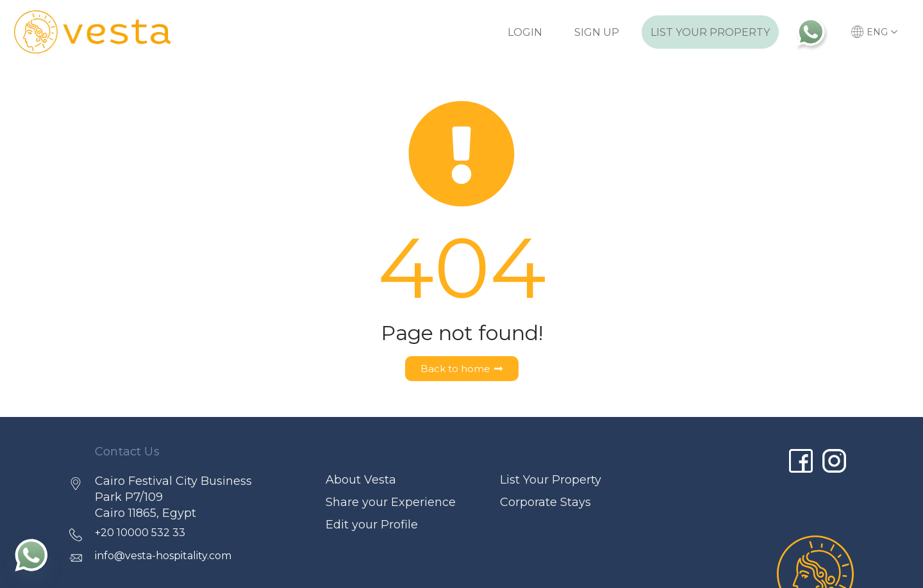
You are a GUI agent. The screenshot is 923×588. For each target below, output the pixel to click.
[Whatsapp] (31, 555)
